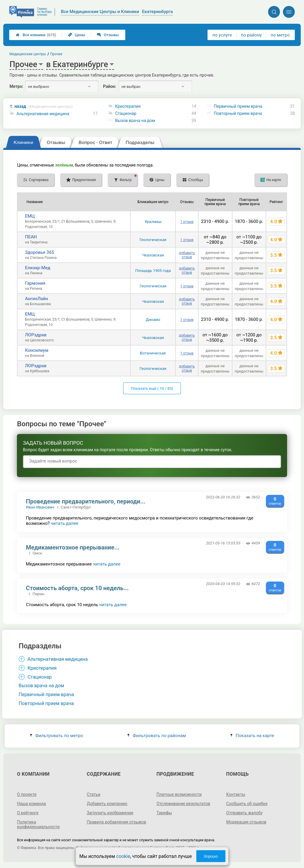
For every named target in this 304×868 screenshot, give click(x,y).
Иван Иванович (40, 507)
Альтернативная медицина (43, 114)
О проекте (27, 794)
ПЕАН (31, 237)
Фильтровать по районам (157, 736)
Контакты (236, 794)
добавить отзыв (187, 255)
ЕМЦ (30, 216)
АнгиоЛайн (37, 299)
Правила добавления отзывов (116, 822)
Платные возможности (179, 794)
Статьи (94, 794)
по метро (280, 35)
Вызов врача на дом (135, 121)
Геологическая (153, 240)
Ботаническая (153, 353)
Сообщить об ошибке (247, 804)
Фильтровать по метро (57, 736)
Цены (77, 35)
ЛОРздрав (36, 335)
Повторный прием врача (238, 113)
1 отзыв (187, 222)
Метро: (16, 86)
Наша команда (31, 804)
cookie (123, 856)
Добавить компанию (107, 804)
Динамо (153, 320)
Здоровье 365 (39, 252)
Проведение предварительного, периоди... (86, 501)
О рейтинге (28, 813)
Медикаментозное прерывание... (73, 547)
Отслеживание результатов (183, 804)
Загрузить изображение (110, 813)
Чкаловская (153, 255)
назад (44, 106)
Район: (110, 86)
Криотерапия (128, 106)
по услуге (222, 35)
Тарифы (164, 813)
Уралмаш (153, 222)
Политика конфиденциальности (38, 824)
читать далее (65, 523)
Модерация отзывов (246, 822)
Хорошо (211, 856)
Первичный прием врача (238, 106)
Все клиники (36, 35)
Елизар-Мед (38, 268)
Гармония (35, 283)
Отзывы (108, 35)
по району (251, 35)
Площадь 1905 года (153, 271)
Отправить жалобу (244, 813)
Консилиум (37, 350)
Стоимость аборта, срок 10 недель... (77, 588)
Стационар (126, 113)
